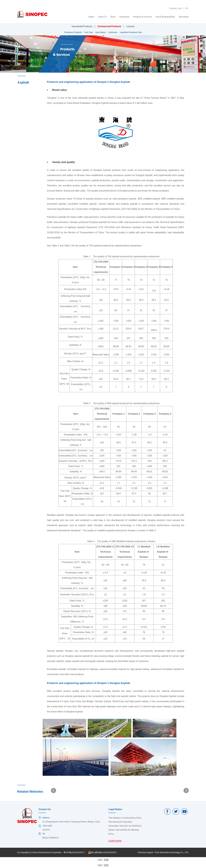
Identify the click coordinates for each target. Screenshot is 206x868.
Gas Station (100, 32)
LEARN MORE (115, 841)
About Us (102, 17)
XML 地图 (103, 865)
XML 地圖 (103, 860)
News (113, 17)
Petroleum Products (73, 32)
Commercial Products (109, 26)
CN (187, 8)
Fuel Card (88, 32)
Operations (124, 17)
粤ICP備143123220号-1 (74, 852)
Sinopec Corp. (176, 8)
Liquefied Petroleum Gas (131, 32)
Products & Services (143, 17)
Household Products (82, 26)
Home (91, 17)
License (130, 26)
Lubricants (113, 32)
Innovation (184, 17)
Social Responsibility (165, 17)
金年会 (3, 1)
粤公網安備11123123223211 (102, 852)
